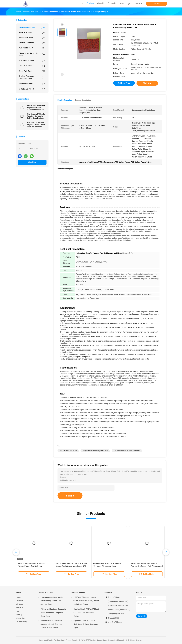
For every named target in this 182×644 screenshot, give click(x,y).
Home (18, 597)
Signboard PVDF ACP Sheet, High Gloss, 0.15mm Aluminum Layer (86, 624)
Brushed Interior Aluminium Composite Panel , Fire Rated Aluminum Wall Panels (52, 624)
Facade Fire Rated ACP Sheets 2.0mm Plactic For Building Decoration (31, 566)
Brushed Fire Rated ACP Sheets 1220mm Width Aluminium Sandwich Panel (107, 566)
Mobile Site (20, 618)
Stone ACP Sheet (32, 66)
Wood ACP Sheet (32, 71)
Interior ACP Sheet (32, 38)
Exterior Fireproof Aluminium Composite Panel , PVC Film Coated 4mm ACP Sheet (147, 566)
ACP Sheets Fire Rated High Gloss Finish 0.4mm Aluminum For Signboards (36, 108)
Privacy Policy (21, 622)
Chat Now (157, 4)
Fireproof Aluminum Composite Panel (95, 451)
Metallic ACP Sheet (32, 89)
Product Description (83, 100)
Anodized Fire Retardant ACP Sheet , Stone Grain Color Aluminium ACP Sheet (71, 566)
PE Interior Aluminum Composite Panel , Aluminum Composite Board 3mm (53, 613)
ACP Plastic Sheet (32, 48)
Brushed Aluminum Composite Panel (32, 77)
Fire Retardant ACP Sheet (68, 451)
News (18, 611)
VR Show (19, 604)
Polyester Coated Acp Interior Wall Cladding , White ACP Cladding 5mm (52, 601)
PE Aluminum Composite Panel (32, 54)
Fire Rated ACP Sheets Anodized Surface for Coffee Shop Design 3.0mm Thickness (36, 116)
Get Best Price (124, 83)
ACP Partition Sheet (32, 61)
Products (19, 601)
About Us (20, 608)
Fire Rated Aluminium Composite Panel (127, 451)
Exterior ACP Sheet (32, 43)
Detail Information (65, 100)
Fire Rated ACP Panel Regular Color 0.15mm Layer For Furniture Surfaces (36, 125)
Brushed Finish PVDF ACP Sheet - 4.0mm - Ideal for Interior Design (86, 613)
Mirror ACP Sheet (32, 84)
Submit (70, 496)
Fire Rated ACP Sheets (32, 27)
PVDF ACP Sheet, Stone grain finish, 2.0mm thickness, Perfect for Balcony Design (86, 601)
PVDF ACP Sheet (32, 33)
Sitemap (19, 615)
